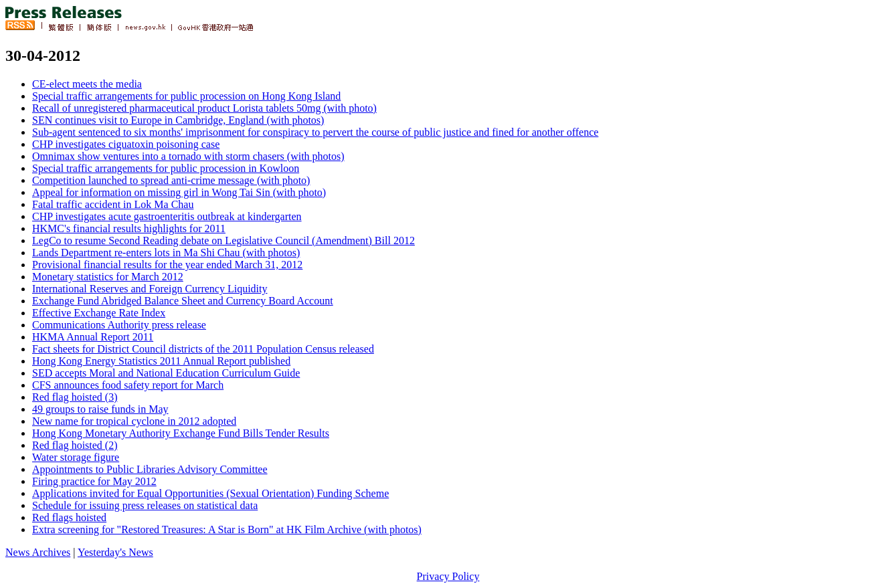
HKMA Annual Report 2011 (93, 337)
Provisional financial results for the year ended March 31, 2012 (167, 265)
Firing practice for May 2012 (94, 481)
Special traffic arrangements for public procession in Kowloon (166, 168)
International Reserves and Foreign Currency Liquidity (150, 289)
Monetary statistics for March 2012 (108, 277)
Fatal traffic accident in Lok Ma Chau (113, 204)
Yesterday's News (115, 552)
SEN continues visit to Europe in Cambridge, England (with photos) (178, 120)
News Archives (38, 552)
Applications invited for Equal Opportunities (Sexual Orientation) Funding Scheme (210, 493)
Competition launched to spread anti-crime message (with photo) (171, 180)
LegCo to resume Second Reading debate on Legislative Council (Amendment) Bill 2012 (223, 240)
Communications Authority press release (119, 325)
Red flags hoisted (69, 517)
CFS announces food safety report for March (128, 385)
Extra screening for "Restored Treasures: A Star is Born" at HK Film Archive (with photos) (227, 529)
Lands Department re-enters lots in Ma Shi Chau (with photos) (166, 253)
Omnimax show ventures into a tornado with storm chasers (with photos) (188, 156)
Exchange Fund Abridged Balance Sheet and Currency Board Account (183, 301)
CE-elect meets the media (87, 84)
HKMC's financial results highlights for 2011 (129, 228)
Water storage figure (76, 457)
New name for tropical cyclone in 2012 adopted (134, 421)
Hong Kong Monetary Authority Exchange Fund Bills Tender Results (181, 433)
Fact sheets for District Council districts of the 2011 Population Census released (203, 349)
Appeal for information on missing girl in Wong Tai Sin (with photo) (179, 192)
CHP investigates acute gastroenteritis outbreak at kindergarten (167, 216)
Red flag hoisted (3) (75, 397)
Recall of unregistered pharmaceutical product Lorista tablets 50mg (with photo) (204, 108)
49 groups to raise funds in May (100, 409)
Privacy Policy (448, 576)
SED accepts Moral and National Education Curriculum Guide (166, 373)
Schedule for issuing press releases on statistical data (145, 505)
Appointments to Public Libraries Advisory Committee (150, 469)
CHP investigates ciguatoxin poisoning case (126, 144)
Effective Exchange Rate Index (99, 313)
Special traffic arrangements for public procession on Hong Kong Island (186, 96)
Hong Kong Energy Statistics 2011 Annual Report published (161, 361)
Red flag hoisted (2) (75, 445)
